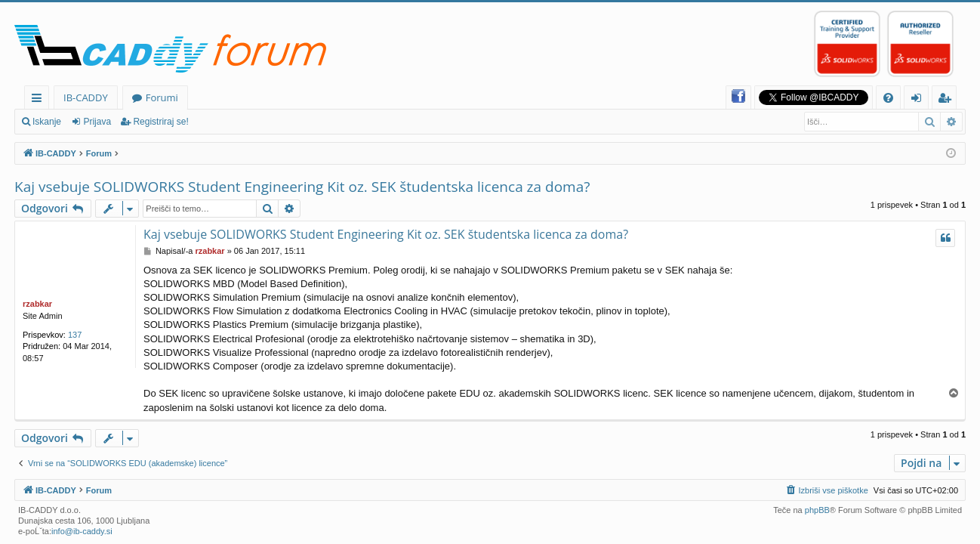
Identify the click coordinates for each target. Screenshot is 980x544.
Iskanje (47, 122)
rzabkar (37, 304)
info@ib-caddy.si (82, 531)
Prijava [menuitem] (920, 100)
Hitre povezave (40, 100)
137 (75, 335)
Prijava (97, 122)
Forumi (162, 97)
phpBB (817, 510)
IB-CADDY (86, 97)
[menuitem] (888, 98)
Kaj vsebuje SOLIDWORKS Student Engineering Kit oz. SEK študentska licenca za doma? (302, 187)
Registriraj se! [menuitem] (948, 100)
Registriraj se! (160, 122)
